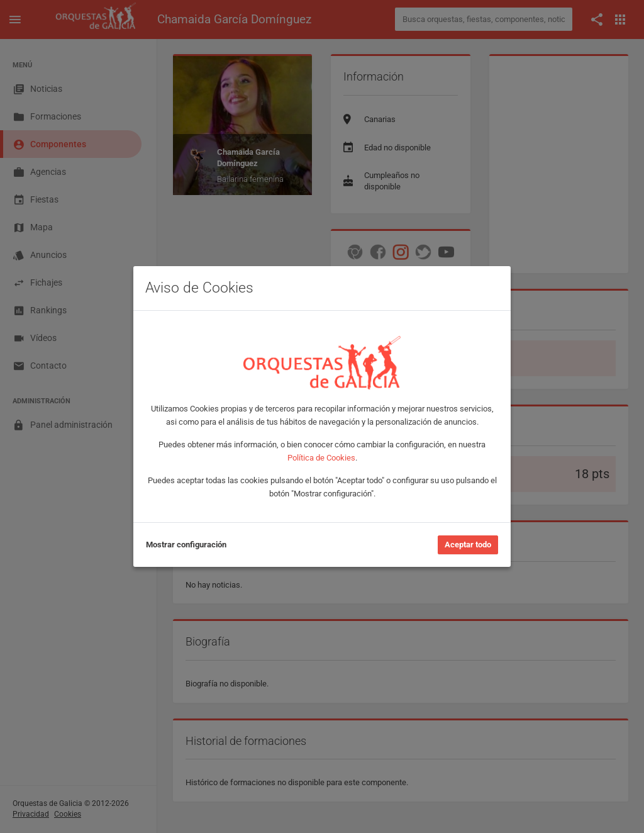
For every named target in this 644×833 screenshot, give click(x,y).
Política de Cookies (321, 458)
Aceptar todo (468, 545)
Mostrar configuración (186, 545)
